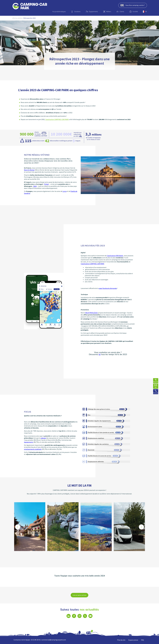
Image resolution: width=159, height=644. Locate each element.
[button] (141, 527)
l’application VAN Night (115, 256)
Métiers (109, 11)
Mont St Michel (29, 170)
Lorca (64, 191)
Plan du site (121, 640)
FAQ (143, 640)
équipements (29, 442)
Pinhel (46, 184)
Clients (122, 11)
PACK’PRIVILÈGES (91, 313)
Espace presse (133, 640)
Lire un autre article (79, 595)
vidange (43, 438)
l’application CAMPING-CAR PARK (57, 119)
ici (100, 354)
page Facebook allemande (108, 288)
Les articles (19, 18)
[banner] (30, 7)
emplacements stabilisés (33, 449)
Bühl (35, 186)
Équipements (93, 11)
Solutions (77, 11)
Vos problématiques (59, 11)
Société (135, 11)
